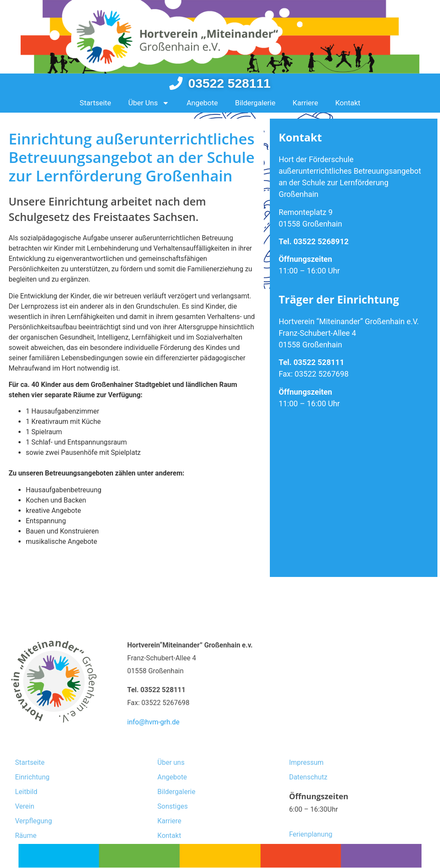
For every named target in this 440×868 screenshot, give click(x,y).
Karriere (305, 103)
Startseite (95, 103)
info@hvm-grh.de (153, 722)
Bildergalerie (255, 103)
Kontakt (348, 103)
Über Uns (149, 103)
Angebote (202, 103)
